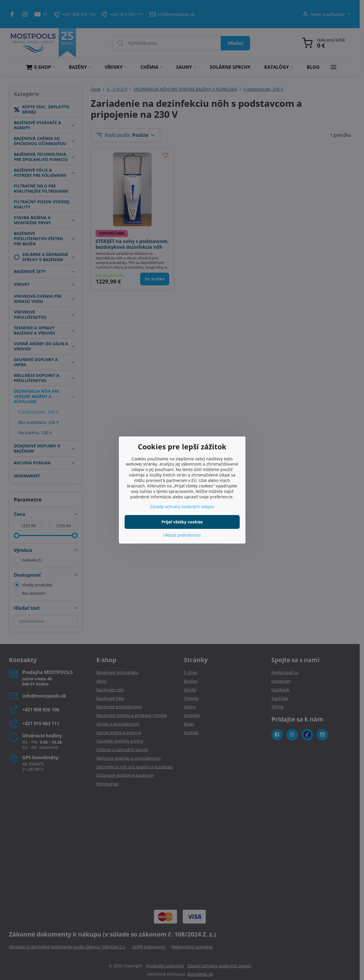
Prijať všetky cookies (182, 522)
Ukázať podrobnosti (182, 535)
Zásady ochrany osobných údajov (182, 507)
